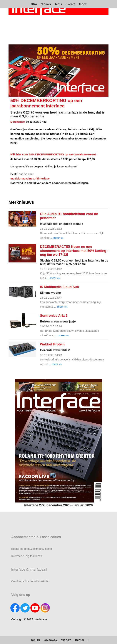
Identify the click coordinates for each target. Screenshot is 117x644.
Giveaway (51, 640)
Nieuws (46, 4)
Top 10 (35, 640)
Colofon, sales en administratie (30, 581)
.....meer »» (57, 238)
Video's (66, 640)
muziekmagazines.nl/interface (30, 178)
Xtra (34, 4)
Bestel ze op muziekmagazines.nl (32, 549)
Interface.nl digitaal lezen (27, 556)
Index (83, 4)
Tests (58, 4)
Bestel (80, 640)
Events (71, 4)
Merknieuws (18, 122)
